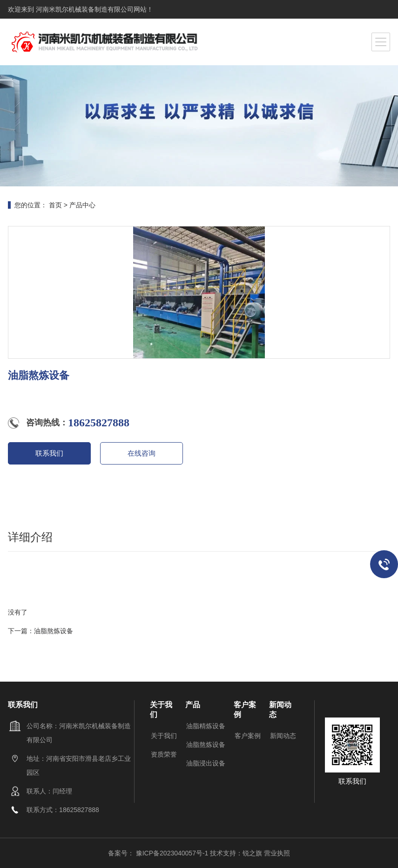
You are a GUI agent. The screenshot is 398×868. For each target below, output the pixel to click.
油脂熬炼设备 (54, 631)
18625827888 (99, 423)
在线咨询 (142, 453)
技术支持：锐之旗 (236, 853)
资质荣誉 (164, 754)
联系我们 (49, 453)
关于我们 (164, 736)
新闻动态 (283, 736)
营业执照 (277, 853)
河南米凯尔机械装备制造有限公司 (84, 9)
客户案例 (248, 736)
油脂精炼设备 (206, 726)
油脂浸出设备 (206, 763)
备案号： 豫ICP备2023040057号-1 (159, 853)
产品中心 (82, 205)
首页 (55, 205)
